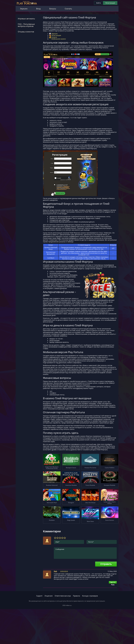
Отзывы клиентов (26, 32)
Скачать (68, 9)
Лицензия (49, 596)
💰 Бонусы (53, 37)
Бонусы (53, 9)
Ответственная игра (63, 596)
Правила (76, 596)
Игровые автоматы (26, 19)
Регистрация (110, 3)
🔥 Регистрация (55, 35)
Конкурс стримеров (90, 596)
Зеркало (24, 9)
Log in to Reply (113, 582)
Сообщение (85, 553)
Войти (99, 3)
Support (39, 596)
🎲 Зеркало (53, 34)
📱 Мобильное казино (57, 39)
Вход (38, 9)
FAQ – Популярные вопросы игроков (26, 25)
